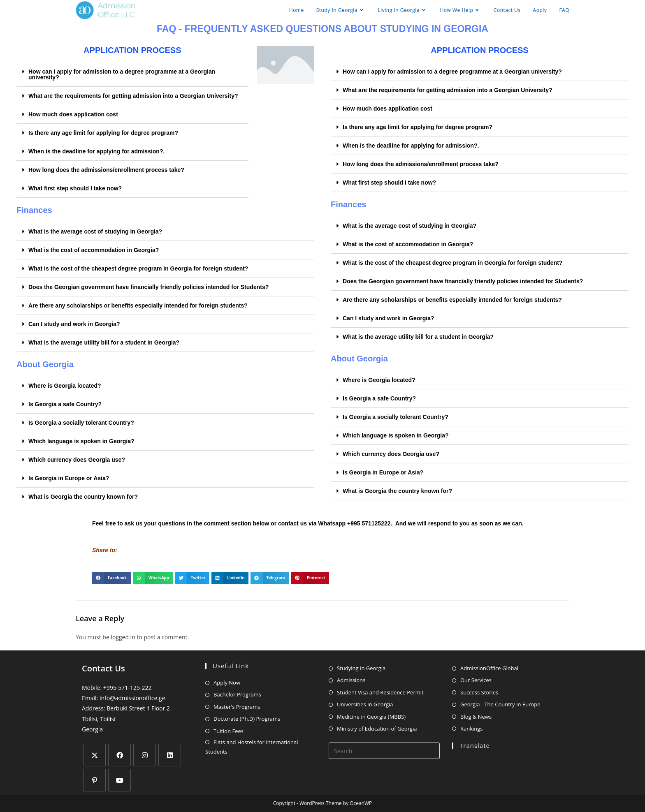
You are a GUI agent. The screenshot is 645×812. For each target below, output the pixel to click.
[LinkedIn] (170, 755)
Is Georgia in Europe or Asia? (69, 478)
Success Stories (479, 692)
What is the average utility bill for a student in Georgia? (104, 342)
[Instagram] (145, 755)
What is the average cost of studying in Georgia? (95, 231)
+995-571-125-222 (128, 688)
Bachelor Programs (237, 694)
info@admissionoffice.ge (132, 698)
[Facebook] (119, 755)
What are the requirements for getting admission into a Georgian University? (133, 96)
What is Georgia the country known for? (83, 497)
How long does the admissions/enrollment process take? (106, 170)
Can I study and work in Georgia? (74, 324)
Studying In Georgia (361, 668)
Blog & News (476, 717)
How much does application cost (73, 114)
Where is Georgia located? (65, 386)
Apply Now (227, 682)
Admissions (351, 680)
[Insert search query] (384, 751)
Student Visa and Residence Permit (380, 692)
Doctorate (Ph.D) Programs (247, 719)
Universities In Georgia (365, 704)
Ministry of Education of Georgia (377, 729)
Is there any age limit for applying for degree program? (103, 133)
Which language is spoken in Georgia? (81, 441)
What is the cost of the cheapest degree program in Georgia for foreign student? (138, 268)
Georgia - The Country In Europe (500, 704)
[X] (94, 755)
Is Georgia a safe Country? (65, 404)
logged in (123, 637)
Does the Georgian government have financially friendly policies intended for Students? (148, 287)
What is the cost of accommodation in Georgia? (94, 250)
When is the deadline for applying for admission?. (96, 151)
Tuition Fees (229, 731)
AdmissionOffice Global (489, 668)
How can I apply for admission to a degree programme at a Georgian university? (122, 74)
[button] (132, 75)
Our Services (476, 680)
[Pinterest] (94, 780)
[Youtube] (119, 780)
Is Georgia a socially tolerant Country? (81, 423)
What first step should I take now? (75, 188)
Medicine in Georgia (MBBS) (371, 717)
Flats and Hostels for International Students (252, 747)
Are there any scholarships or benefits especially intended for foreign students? (138, 305)
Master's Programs (237, 707)
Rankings (472, 729)
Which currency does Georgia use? (77, 460)
